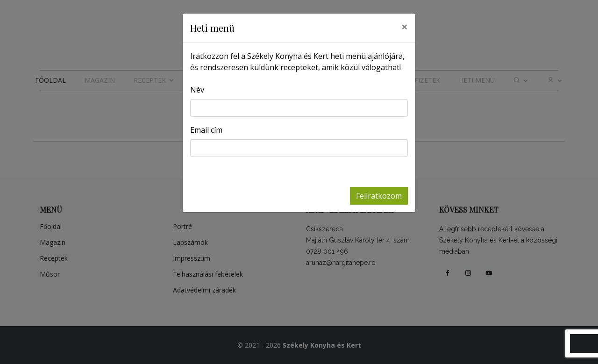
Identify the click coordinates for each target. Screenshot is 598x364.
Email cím (206, 130)
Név (197, 90)
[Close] (405, 27)
